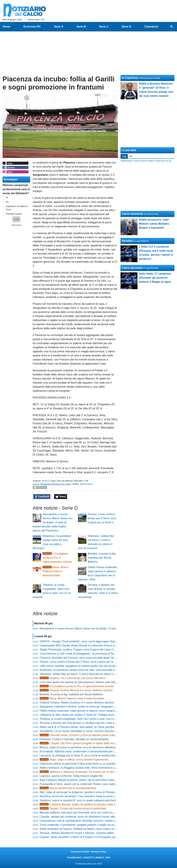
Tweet (61, 497)
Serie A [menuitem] (59, 27)
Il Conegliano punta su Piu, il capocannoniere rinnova (57, 558)
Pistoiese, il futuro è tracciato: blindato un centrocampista (74, 739)
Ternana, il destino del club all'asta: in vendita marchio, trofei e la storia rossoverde (89, 723)
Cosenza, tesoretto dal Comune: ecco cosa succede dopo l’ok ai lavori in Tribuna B (90, 658)
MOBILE (100, 858)
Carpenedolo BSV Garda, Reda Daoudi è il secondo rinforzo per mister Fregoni (87, 645)
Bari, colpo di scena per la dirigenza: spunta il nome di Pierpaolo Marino (83, 792)
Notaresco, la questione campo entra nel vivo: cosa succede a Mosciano (83, 670)
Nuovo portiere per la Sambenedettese (68, 788)
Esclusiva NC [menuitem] (32, 27)
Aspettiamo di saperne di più (17, 208)
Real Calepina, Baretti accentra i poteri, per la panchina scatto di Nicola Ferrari (87, 780)
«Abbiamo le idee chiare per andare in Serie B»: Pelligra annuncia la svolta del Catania (92, 715)
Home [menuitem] (6, 27)
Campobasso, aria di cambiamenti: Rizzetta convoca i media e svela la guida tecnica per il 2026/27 (99, 821)
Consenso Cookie (80, 852)
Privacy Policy (99, 852)
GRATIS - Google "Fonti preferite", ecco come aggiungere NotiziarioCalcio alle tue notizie (93, 641)
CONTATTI (88, 858)
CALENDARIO (74, 858)
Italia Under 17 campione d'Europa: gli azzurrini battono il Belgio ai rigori (155, 278)
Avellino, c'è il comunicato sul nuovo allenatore (73, 678)
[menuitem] (172, 27)
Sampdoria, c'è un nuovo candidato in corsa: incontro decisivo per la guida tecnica (89, 731)
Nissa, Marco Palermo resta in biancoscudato (55, 571)
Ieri (131, 156)
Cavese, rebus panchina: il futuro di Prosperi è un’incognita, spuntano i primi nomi (89, 837)
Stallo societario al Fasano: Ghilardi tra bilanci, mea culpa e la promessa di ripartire (90, 829)
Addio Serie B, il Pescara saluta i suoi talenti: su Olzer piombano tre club (83, 727)
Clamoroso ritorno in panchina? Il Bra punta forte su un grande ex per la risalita (87, 764)
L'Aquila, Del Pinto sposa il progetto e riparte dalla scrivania (80, 743)
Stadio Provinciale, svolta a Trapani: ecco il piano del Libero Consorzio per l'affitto (89, 650)
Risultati (16, 225)
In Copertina (129, 78)
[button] (16, 219)
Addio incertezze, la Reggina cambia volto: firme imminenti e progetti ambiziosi (87, 768)
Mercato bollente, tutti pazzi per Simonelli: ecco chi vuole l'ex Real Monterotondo (88, 813)
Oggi (124, 156)
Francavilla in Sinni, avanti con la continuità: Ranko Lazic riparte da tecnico (85, 784)
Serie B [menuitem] (81, 27)
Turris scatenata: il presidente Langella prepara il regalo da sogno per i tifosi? (86, 825)
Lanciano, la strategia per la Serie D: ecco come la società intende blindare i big (88, 756)
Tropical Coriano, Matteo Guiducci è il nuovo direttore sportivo (77, 703)
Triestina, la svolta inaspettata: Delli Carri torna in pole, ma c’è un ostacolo (84, 719)
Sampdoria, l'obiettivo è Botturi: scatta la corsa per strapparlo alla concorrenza (87, 707)
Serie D (45, 481)
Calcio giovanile (132, 268)
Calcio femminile (132, 214)
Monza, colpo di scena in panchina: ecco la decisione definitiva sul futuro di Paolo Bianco (93, 747)
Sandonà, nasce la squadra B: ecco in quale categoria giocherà (78, 800)
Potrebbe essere (14, 214)
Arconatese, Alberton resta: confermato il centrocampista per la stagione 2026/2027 (90, 751)
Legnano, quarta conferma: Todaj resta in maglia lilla (71, 776)
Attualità (127, 241)
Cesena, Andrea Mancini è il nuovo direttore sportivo (76, 690)
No (7, 202)
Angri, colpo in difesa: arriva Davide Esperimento (74, 760)
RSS (108, 858)
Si (7, 197)
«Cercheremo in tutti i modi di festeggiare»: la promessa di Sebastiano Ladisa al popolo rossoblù (98, 654)
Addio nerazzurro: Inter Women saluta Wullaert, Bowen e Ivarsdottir (154, 224)
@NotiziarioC (86, 484)
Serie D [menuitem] (126, 27)
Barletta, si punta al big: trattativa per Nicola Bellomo (102, 558)
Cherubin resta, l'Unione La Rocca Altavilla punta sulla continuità (83, 735)
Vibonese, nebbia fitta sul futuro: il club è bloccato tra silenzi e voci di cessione (87, 674)
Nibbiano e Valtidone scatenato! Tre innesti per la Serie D (79, 772)
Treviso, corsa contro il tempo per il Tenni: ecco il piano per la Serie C (102, 518)
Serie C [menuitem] (104, 27)
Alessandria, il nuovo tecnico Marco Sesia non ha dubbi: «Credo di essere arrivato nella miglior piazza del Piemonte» (53, 522)
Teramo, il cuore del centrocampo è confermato (73, 808)
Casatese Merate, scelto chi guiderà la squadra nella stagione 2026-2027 (89, 804)
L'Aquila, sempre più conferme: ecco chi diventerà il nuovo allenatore (81, 817)
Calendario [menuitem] (151, 27)
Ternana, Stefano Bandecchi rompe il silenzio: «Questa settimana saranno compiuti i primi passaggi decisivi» (105, 833)
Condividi (42, 497)
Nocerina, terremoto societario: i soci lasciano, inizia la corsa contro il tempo (85, 796)
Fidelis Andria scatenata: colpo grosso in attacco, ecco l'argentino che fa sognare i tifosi (92, 711)
